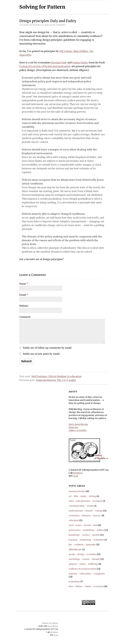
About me (73, 427)
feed (76, 476)
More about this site (78, 424)
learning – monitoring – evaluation (86, 540)
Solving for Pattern (42, 7)
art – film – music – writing (82, 496)
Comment (25, 317)
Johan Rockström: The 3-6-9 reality (56, 380)
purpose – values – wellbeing (83, 564)
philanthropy (75, 550)
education (74, 520)
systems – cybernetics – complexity (87, 574)
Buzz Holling (81, 51)
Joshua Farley (80, 63)
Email (24, 295)
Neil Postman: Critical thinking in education (56, 376)
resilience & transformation (83, 569)
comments (60, 25)
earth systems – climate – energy (86, 511)
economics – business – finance (85, 516)
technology (74, 582)
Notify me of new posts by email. (41, 354)
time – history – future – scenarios (86, 586)
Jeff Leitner (66, 51)
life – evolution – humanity (82, 545)
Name (24, 284)
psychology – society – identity (84, 559)
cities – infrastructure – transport (85, 501)
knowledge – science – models (84, 535)
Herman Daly (59, 63)
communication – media (81, 506)
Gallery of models (78, 430)
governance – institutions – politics (86, 530)
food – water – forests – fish (83, 525)
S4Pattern (77, 473)
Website (24, 306)
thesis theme (53, 626)
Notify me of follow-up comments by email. (47, 348)
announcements (77, 491)
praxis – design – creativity (82, 554)
